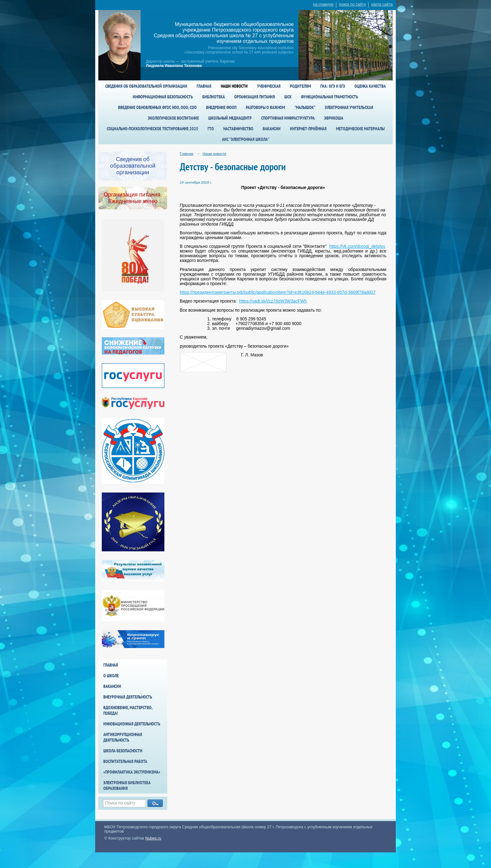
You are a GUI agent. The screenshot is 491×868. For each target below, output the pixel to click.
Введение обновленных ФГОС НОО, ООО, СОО (157, 107)
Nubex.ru (153, 838)
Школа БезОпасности (123, 751)
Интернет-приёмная (308, 129)
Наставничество (238, 129)
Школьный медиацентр (230, 118)
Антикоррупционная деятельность (123, 737)
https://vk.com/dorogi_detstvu (357, 246)
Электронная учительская (349, 107)
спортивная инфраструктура (288, 118)
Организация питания (255, 97)
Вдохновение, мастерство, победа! (128, 710)
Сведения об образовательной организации (146, 86)
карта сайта (382, 4)
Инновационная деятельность (132, 724)
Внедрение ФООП (221, 107)
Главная (204, 86)
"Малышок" (305, 107)
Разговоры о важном (265, 107)
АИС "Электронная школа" (246, 139)
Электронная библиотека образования (127, 785)
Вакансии (272, 129)
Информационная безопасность (163, 97)
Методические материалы (360, 129)
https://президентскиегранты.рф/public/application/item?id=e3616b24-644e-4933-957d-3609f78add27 (278, 292)
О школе (111, 676)
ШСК (288, 97)
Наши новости (234, 86)
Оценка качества (370, 86)
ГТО (211, 129)
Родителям (300, 86)
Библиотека (214, 97)
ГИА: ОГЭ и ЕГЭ (333, 86)
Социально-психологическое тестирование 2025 (152, 129)
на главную (323, 4)
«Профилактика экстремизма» (132, 772)
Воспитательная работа (125, 761)
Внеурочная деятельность (128, 697)
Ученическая (269, 86)
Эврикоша (334, 118)
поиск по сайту (352, 4)
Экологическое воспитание (173, 118)
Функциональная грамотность (330, 97)
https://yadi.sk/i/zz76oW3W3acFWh (273, 301)
